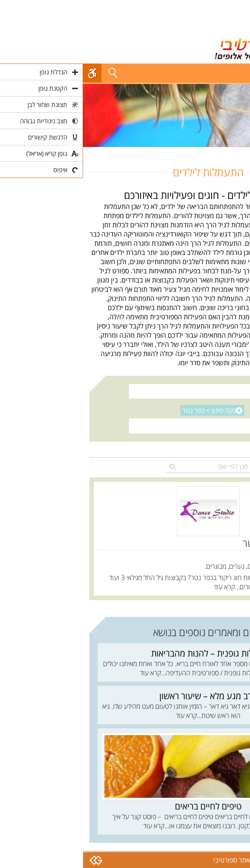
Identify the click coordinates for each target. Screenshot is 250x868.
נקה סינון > (126, 410)
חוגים (237, 152)
